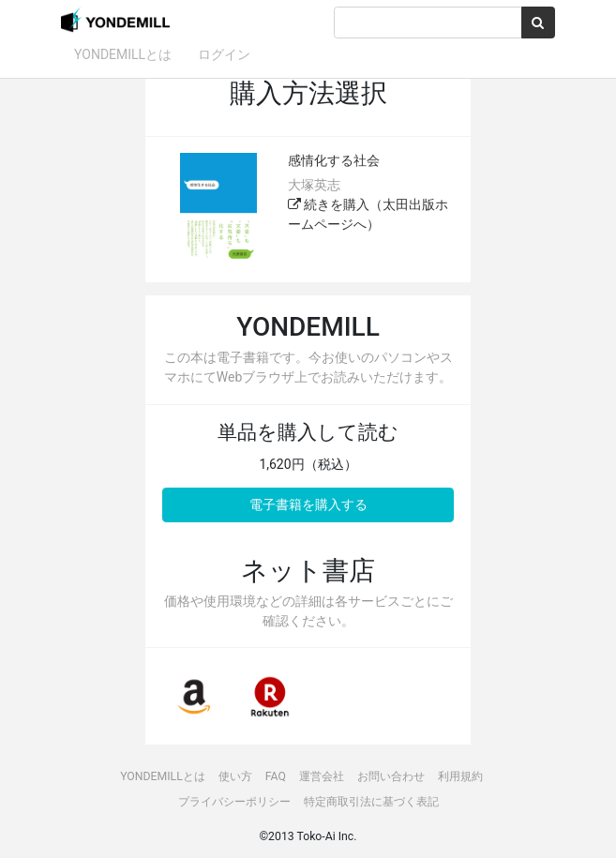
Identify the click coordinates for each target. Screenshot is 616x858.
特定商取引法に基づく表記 (371, 802)
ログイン (224, 54)
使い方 (235, 776)
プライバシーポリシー (234, 802)
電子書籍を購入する (308, 504)
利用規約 (460, 776)
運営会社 (322, 776)
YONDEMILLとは (123, 54)
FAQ (276, 776)
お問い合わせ (391, 776)
